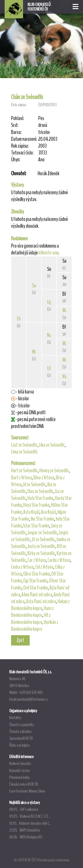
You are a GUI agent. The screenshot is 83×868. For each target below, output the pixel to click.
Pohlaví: (17, 118)
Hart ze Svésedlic (24, 471)
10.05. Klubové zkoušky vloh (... (30, 823)
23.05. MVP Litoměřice (25, 830)
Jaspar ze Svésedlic (42, 533)
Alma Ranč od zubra (37, 595)
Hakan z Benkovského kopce (40, 605)
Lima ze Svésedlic (24, 452)
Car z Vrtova (37, 560)
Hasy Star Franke (36, 505)
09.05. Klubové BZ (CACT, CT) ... (30, 816)
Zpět (20, 640)
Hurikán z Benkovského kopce (35, 626)
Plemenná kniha (19, 777)
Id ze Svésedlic (35, 484)
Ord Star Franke (36, 588)
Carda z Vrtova (59, 560)
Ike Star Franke (42, 519)
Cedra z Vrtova (22, 567)
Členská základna (20, 731)
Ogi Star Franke (35, 581)
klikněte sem (48, 253)
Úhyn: (16, 160)
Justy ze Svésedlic (41, 546)
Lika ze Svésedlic (52, 445)
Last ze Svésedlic (24, 445)
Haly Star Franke (40, 498)
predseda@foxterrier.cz (33, 699)
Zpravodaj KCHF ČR (21, 738)
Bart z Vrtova (21, 478)
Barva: (16, 132)
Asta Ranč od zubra (41, 601)
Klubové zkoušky (20, 763)
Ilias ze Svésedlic (41, 491)
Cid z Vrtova (44, 567)
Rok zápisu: (20, 146)
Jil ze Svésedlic (43, 539)
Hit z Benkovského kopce (31, 619)
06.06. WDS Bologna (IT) (26, 837)
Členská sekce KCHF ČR (24, 784)
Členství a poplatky (22, 725)
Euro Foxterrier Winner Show (27, 791)
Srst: (15, 125)
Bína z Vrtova (44, 478)
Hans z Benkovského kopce (32, 612)
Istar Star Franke (36, 526)
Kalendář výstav (20, 770)
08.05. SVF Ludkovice (24, 809)
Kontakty (15, 717)
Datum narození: (24, 139)
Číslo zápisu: (19, 105)
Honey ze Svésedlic (54, 471)
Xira (66, 377)
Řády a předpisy (19, 745)
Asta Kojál (31, 512)
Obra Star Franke (37, 574)
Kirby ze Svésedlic (41, 553)
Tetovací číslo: (22, 153)
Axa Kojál (48, 512)
